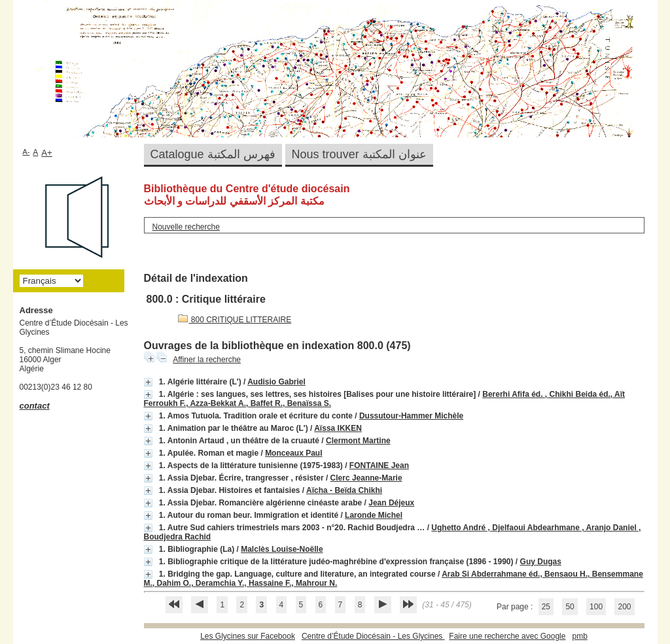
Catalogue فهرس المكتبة (213, 154)
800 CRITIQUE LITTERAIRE (235, 320)
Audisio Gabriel (276, 382)
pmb (579, 636)
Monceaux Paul (293, 453)
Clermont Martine (358, 441)
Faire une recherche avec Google (507, 636)
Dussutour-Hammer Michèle (411, 416)
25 (546, 607)
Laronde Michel (374, 515)
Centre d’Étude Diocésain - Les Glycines (373, 636)
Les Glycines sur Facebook (248, 636)
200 (624, 607)
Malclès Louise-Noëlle (282, 549)
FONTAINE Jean (379, 466)
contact (35, 406)
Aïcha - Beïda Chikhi (344, 490)
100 (596, 607)
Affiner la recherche (207, 360)
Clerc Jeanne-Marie (366, 478)
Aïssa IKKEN (338, 428)
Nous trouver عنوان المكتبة (359, 154)
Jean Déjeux (391, 503)
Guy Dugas (541, 562)
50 (570, 607)
